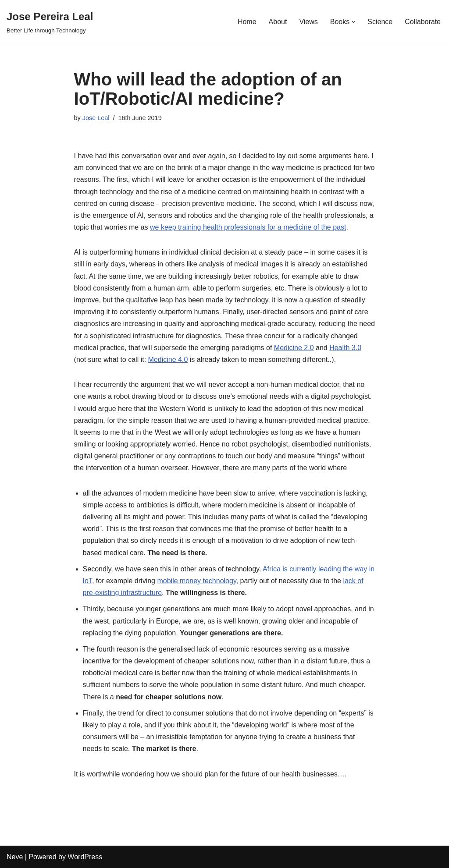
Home (247, 22)
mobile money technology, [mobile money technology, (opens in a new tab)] (198, 581)
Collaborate (423, 22)
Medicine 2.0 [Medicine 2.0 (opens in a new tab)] (294, 348)
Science (380, 22)
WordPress (85, 857)
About (278, 22)
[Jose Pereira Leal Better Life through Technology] (50, 22)
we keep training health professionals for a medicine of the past (248, 227)
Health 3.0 (345, 348)
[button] (353, 22)
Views (308, 22)
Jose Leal (96, 118)
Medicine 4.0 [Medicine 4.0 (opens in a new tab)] (168, 360)
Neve (15, 857)
